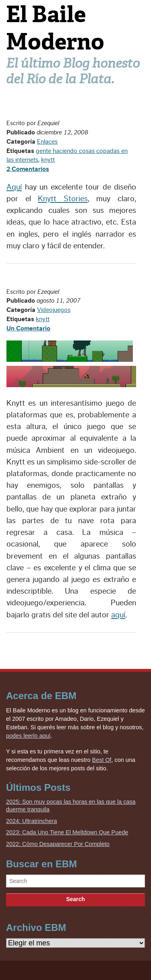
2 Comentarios (28, 169)
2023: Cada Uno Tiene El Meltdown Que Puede (67, 832)
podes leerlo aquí (28, 736)
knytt (48, 160)
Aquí (14, 187)
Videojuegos (54, 310)
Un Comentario (28, 328)
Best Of (102, 760)
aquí (118, 615)
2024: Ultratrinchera (31, 821)
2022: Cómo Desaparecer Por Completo (58, 844)
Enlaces (47, 142)
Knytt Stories (63, 199)
